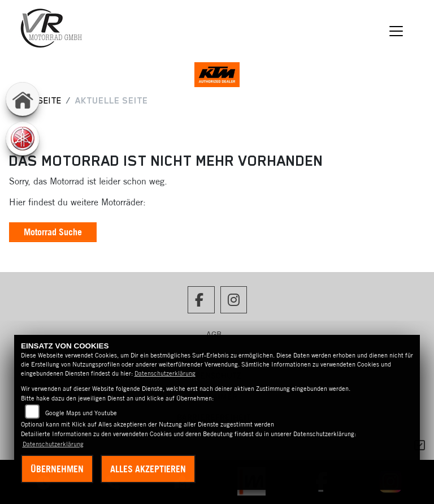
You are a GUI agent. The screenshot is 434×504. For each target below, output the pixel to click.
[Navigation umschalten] (397, 31)
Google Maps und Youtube (81, 413)
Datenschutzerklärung (165, 373)
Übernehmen (57, 469)
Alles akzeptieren (148, 469)
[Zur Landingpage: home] (23, 99)
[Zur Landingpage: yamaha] (23, 139)
